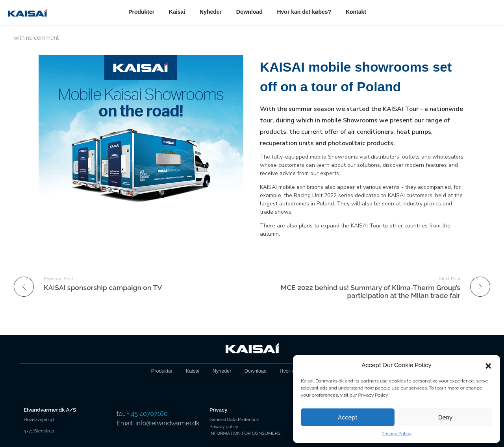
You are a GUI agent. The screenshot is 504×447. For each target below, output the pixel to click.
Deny (445, 417)
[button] (488, 365)
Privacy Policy (397, 434)
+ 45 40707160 (147, 414)
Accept (348, 417)
